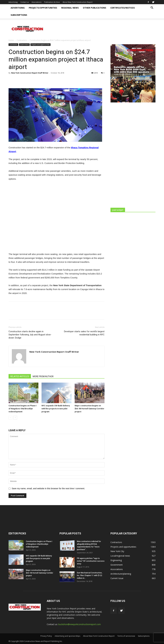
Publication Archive (52, 2)
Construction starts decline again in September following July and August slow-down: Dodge (30, 335)
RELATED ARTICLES (20, 376)
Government (24, 45)
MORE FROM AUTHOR (43, 376)
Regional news (70, 8)
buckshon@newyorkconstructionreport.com (80, 624)
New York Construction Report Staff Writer (30, 73)
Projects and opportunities (40, 45)
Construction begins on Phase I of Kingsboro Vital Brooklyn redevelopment (23, 409)
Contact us (25, 2)
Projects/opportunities (43, 8)
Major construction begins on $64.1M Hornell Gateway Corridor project (89, 409)
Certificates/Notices (123, 8)
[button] (152, 8)
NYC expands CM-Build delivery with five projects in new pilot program (56, 409)
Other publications (95, 8)
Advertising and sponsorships (67, 636)
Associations (37, 2)
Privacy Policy (46, 636)
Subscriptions (19, 15)
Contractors (22, 40)
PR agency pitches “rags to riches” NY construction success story (91, 561)
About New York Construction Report (78, 2)
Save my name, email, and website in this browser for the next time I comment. (48, 488)
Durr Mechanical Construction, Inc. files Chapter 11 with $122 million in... (90, 575)
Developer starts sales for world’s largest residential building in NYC (84, 333)
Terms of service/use (126, 636)
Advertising (13, 2)
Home (11, 40)
